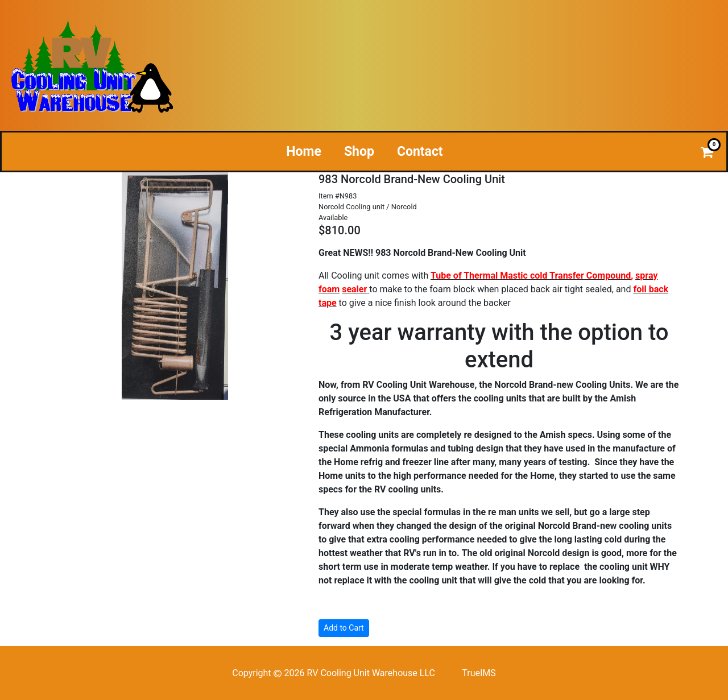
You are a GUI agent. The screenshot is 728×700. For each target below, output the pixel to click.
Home (304, 152)
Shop (359, 152)
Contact (420, 152)
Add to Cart (344, 628)
